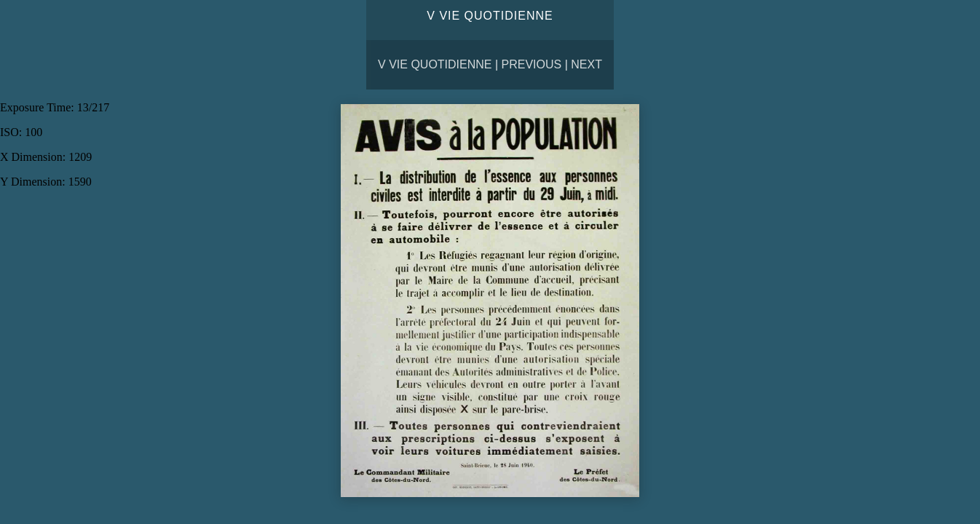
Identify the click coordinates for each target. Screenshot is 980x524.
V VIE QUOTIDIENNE (435, 64)
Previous (532, 64)
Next (586, 64)
